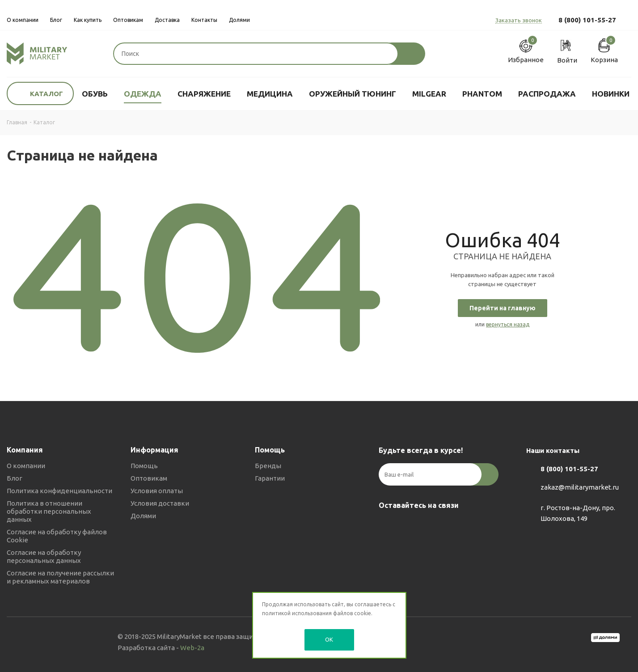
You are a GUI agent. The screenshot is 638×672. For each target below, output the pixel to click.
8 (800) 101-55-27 (587, 20)
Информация (154, 450)
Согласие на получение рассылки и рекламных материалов (60, 577)
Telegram (410, 526)
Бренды (268, 466)
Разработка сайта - (161, 648)
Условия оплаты (157, 491)
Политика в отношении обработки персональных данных (49, 511)
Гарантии (270, 478)
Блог (15, 478)
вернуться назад (508, 324)
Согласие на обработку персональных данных (44, 556)
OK (329, 639)
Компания (25, 450)
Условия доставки (160, 503)
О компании (26, 466)
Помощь (144, 466)
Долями (143, 516)
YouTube (432, 526)
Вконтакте (388, 526)
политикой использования (297, 613)
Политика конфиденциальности (59, 491)
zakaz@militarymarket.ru (580, 487)
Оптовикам (149, 478)
